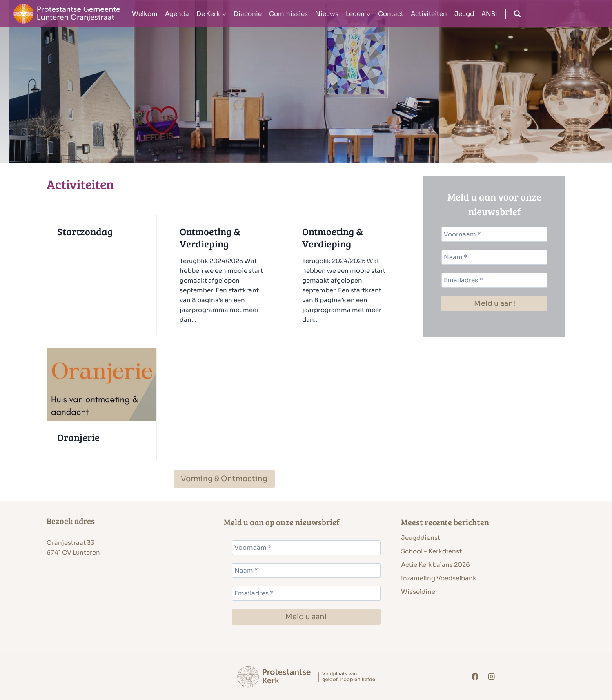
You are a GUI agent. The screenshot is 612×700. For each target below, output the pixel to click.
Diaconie (248, 14)
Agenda (177, 14)
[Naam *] (494, 257)
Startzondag (85, 232)
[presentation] (102, 385)
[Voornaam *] (494, 234)
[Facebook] (475, 677)
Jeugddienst (421, 538)
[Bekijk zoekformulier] (517, 14)
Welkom (145, 14)
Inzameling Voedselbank (439, 578)
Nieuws (327, 14)
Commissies (288, 14)
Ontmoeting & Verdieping (210, 238)
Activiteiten (429, 14)
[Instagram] (491, 677)
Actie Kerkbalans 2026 (435, 565)
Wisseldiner (419, 592)
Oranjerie (78, 437)
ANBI (489, 14)
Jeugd (464, 14)
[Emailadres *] (494, 280)
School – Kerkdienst (431, 551)
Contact (391, 14)
